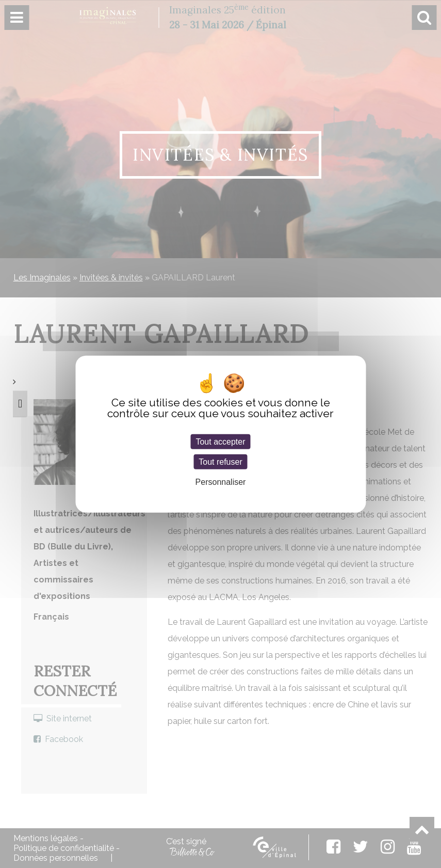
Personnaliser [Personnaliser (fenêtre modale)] (221, 482)
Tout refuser (220, 461)
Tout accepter (220, 441)
